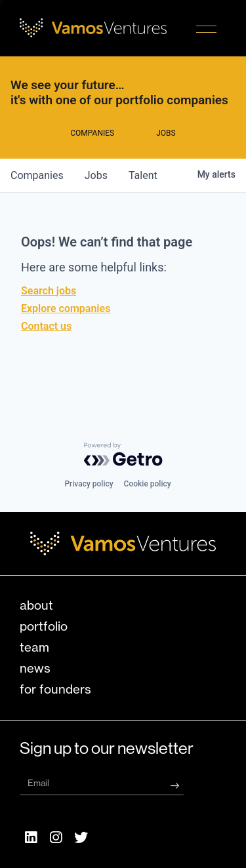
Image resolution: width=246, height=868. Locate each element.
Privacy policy (89, 484)
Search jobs (49, 291)
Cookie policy (148, 484)
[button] (206, 31)
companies (37, 175)
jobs (96, 175)
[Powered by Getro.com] (123, 454)
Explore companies (66, 308)
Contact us (46, 326)
